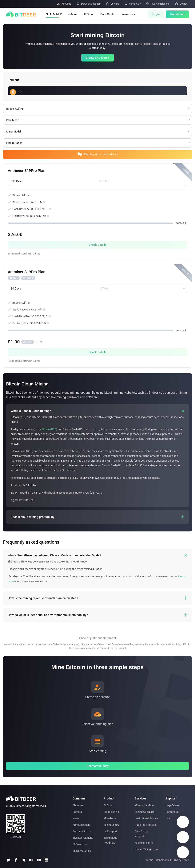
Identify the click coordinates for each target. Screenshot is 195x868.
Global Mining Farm (146, 849)
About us (78, 805)
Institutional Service (146, 818)
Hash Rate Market (145, 825)
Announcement (82, 825)
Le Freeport (110, 831)
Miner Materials (82, 851)
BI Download (80, 844)
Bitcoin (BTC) (49, 429)
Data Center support (142, 834)
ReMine (73, 14)
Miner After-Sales (145, 805)
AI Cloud (89, 14)
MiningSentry (111, 825)
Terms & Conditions (157, 860)
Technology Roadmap (110, 840)
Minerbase (110, 818)
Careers (77, 812)
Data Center (108, 14)
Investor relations (83, 838)
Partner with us (82, 831)
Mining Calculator (145, 812)
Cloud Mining (111, 812)
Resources (128, 14)
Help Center (172, 805)
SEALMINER (54, 14)
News (76, 818)
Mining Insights (144, 843)
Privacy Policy (181, 860)
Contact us (172, 812)
